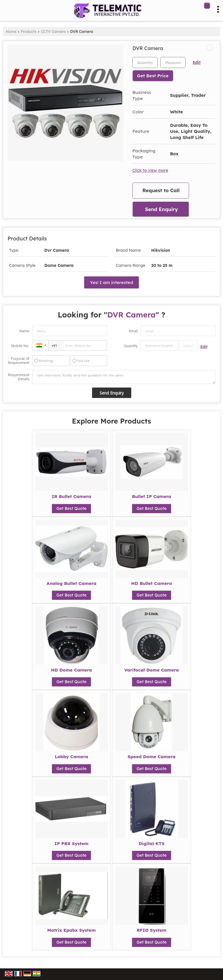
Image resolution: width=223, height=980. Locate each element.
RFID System (152, 930)
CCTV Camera (53, 31)
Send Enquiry (161, 209)
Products (29, 31)
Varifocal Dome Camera (152, 670)
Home (11, 31)
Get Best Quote (71, 508)
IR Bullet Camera (71, 496)
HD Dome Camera (72, 670)
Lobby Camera (72, 757)
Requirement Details (19, 377)
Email (133, 331)
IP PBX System (72, 844)
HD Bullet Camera (152, 583)
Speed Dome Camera (152, 757)
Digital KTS (151, 844)
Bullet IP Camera (151, 496)
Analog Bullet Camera (71, 583)
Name (24, 331)
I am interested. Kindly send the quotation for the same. (124, 377)
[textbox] (173, 63)
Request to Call (161, 190)
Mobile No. (20, 346)
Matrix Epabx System (72, 930)
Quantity (131, 346)
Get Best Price (153, 76)
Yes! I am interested (111, 282)
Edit (197, 62)
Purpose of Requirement (19, 361)
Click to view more (150, 170)
